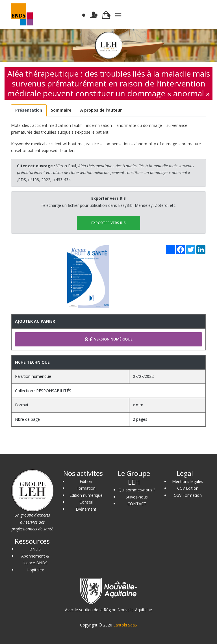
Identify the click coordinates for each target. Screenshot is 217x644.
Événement (86, 509)
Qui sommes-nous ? (137, 490)
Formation (86, 488)
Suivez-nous (137, 497)
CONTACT (137, 504)
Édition (86, 481)
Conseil (86, 502)
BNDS (35, 549)
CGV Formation (188, 495)
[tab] (29, 110)
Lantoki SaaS (125, 625)
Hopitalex (35, 570)
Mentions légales (188, 481)
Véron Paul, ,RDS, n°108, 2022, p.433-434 (106, 173)
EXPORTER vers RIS (108, 223)
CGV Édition (188, 488)
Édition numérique (86, 495)
